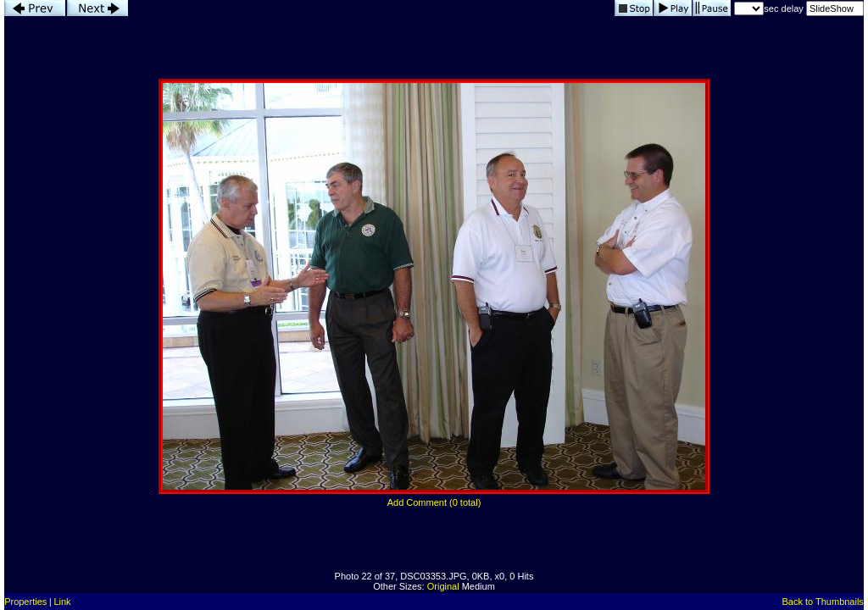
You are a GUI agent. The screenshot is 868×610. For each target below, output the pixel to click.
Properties (25, 602)
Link (62, 602)
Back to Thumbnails (822, 602)
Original (443, 586)
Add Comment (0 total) (434, 502)
